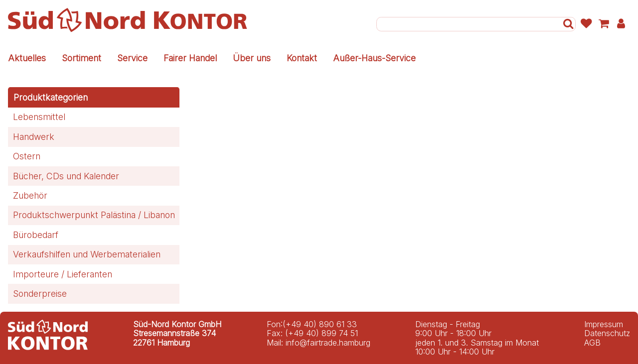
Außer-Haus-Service (374, 58)
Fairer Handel (190, 58)
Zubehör (30, 195)
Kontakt (302, 58)
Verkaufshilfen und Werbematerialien (87, 254)
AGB (592, 343)
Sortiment (81, 58)
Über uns (252, 58)
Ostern (27, 156)
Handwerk (34, 137)
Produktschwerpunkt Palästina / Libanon (94, 215)
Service (132, 58)
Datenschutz (607, 333)
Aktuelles (27, 58)
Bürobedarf (36, 235)
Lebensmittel (39, 117)
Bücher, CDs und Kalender (66, 176)
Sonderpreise (40, 294)
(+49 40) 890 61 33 (320, 324)
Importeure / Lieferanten (63, 274)
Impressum (604, 324)
